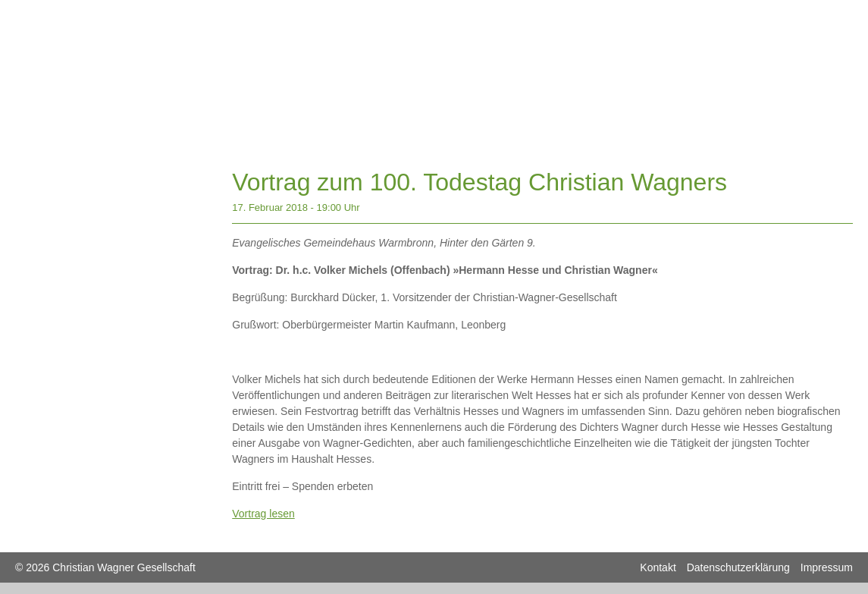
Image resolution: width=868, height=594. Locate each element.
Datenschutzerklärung (738, 567)
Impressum (827, 567)
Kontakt (658, 567)
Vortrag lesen (263, 514)
